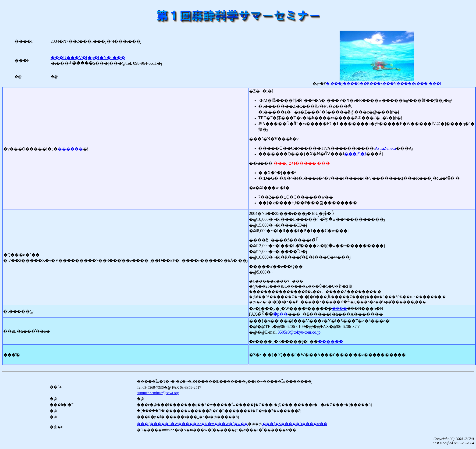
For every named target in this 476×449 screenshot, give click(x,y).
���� (339, 309)
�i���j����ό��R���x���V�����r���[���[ (384, 84)
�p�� (280, 314)
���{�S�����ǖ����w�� (295, 424)
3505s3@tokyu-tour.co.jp (299, 332)
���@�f (355, 154)
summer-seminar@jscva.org (158, 393)
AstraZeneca (385, 148)
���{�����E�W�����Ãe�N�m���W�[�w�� (192, 424)
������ (70, 149)
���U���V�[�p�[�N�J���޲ (88, 58)
